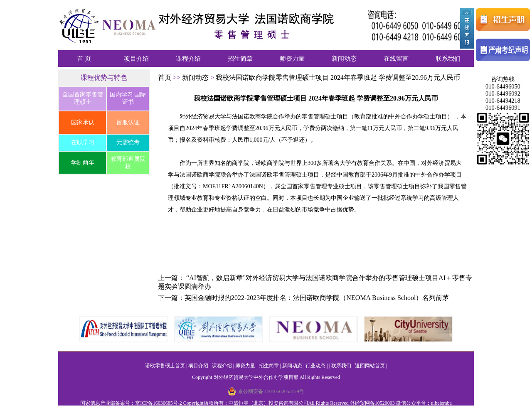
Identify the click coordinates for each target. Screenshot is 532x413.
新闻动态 (344, 59)
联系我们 (448, 59)
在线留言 (396, 59)
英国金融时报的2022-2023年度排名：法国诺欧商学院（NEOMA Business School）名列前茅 (317, 298)
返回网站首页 (370, 366)
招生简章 (240, 59)
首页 (165, 77)
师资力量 (292, 59)
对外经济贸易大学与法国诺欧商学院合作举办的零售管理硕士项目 (264, 117)
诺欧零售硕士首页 (165, 366)
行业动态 (315, 366)
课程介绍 (188, 59)
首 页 (84, 59)
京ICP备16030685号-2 (159, 403)
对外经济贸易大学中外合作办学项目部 (256, 377)
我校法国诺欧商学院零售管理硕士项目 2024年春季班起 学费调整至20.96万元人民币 (338, 77)
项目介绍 (136, 59)
